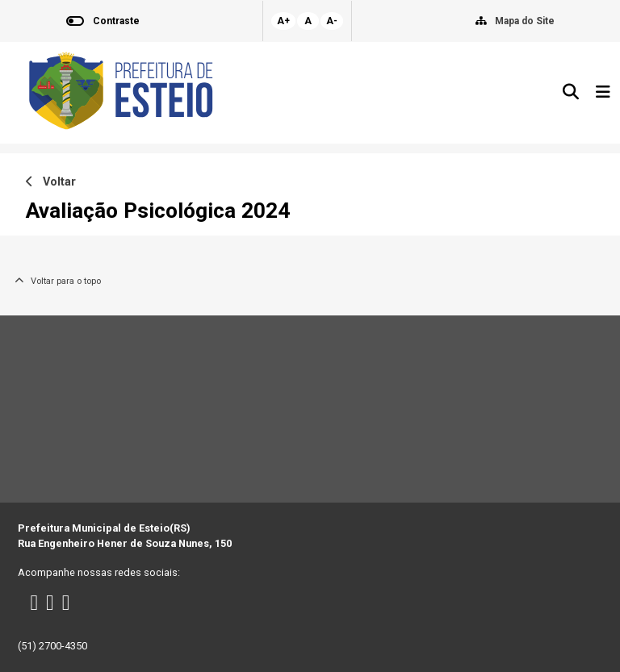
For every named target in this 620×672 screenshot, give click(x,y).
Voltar (51, 182)
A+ (283, 21)
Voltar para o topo (58, 281)
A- (332, 21)
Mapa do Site (525, 21)
